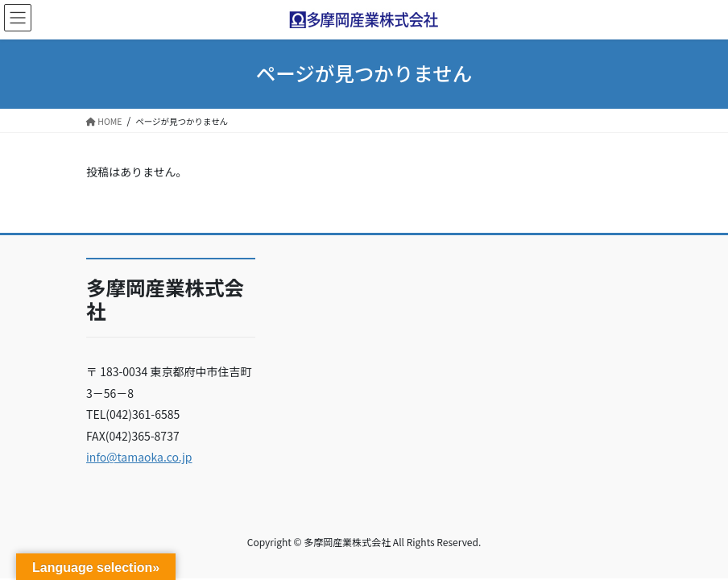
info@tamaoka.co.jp (139, 457)
